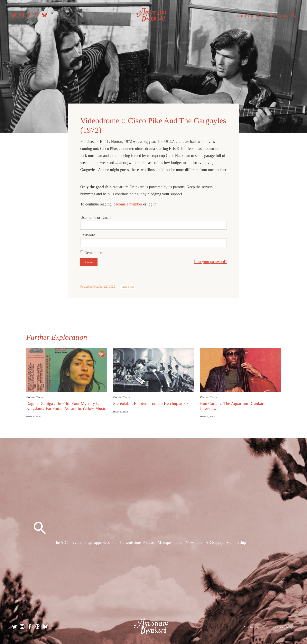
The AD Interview (68, 543)
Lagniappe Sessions (101, 543)
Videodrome (128, 286)
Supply (282, 17)
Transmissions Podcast (137, 543)
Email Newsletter (189, 543)
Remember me (96, 252)
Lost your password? (210, 261)
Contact (270, 17)
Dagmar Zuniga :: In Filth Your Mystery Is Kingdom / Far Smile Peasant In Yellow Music (66, 405)
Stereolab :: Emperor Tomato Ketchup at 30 (150, 403)
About (258, 17)
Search (291, 17)
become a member (128, 204)
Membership (243, 17)
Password (88, 234)
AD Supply (214, 543)
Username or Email (96, 217)
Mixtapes (165, 543)
